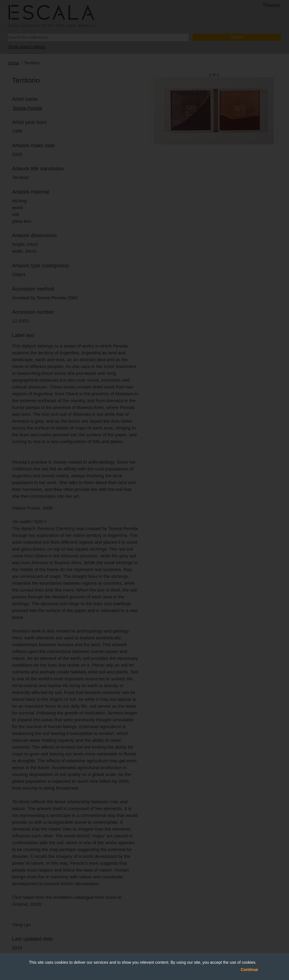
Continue (249, 970)
